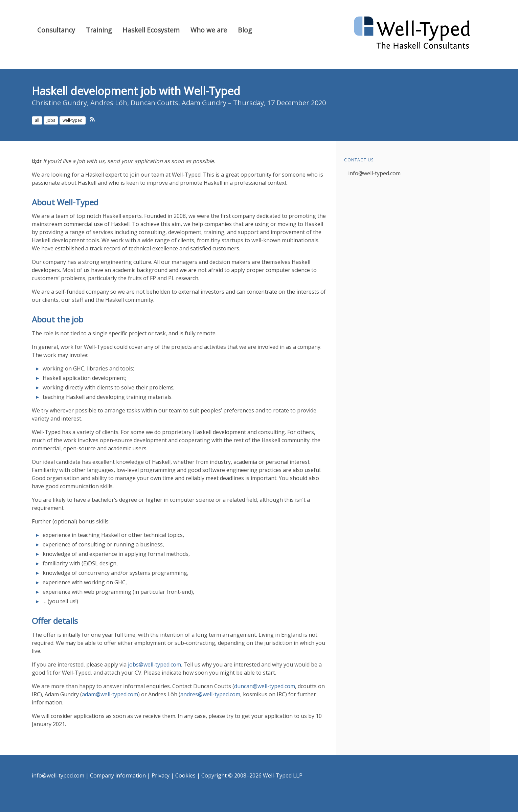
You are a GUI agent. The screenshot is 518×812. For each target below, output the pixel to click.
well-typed (73, 120)
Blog (245, 30)
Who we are (209, 30)
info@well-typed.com (374, 173)
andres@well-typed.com (210, 694)
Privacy (161, 775)
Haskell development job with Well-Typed (136, 91)
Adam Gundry (204, 103)
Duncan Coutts (154, 103)
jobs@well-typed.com (154, 664)
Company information (118, 775)
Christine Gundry (59, 103)
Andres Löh (109, 103)
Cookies (185, 775)
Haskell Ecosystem (151, 30)
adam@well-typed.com (110, 694)
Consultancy (56, 30)
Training (99, 30)
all (37, 120)
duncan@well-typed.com (265, 686)
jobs (51, 120)
